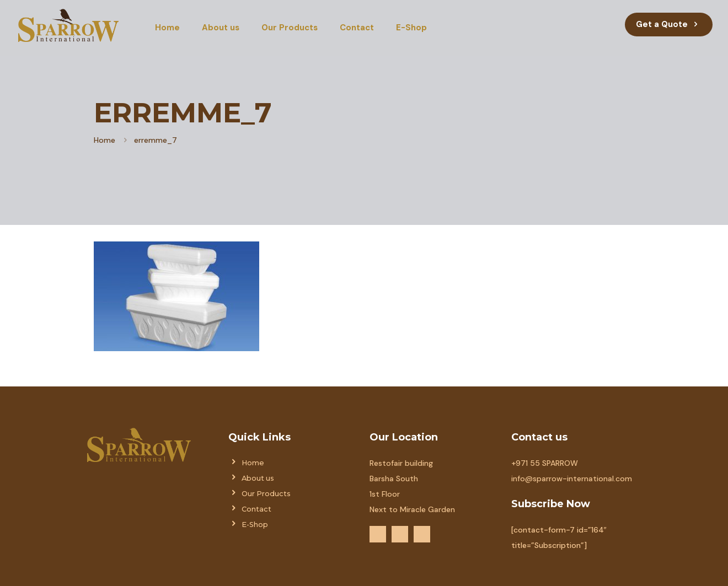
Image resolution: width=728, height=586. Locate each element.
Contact (256, 509)
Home (105, 140)
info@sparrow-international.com (572, 479)
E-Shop (255, 525)
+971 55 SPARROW (545, 463)
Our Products (266, 494)
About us (258, 478)
